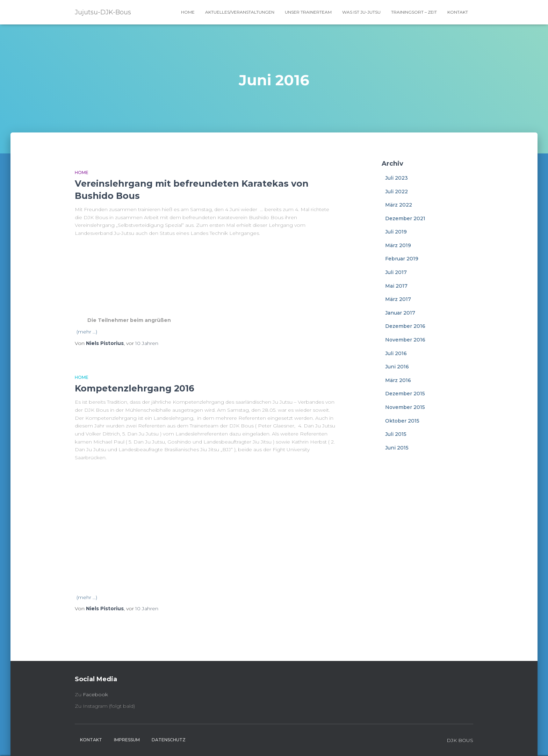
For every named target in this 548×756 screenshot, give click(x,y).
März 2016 (398, 380)
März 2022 (399, 205)
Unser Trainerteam (308, 12)
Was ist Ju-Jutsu (361, 12)
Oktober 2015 (402, 421)
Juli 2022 (396, 192)
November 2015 (405, 407)
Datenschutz (169, 740)
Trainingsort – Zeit (414, 12)
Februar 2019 (402, 259)
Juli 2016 (396, 353)
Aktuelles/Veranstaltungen (240, 12)
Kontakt (458, 12)
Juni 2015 (397, 448)
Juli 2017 (396, 272)
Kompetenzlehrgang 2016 (135, 388)
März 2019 (398, 245)
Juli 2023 (396, 178)
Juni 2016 (397, 367)
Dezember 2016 (405, 326)
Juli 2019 (396, 232)
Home (188, 12)
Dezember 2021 (405, 218)
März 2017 (398, 299)
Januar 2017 (400, 313)
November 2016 (405, 340)
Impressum (127, 740)
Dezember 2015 (405, 394)
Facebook (95, 694)
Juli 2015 (396, 434)
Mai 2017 (396, 286)
